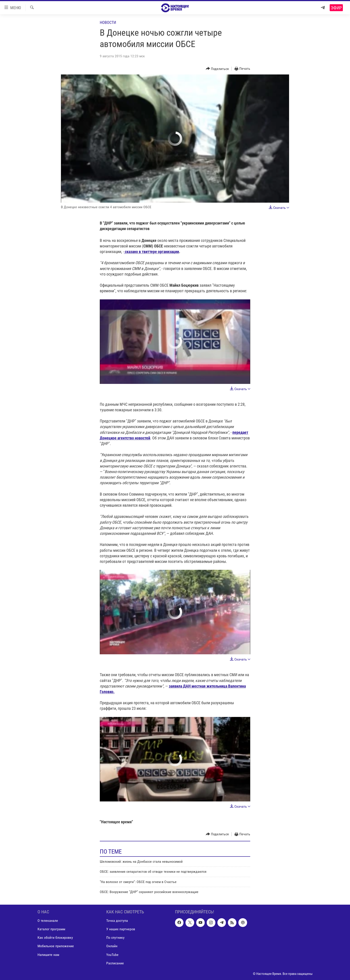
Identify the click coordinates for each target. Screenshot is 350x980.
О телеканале (48, 921)
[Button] (217, 69)
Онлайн (112, 946)
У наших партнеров (121, 929)
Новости (108, 22)
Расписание (115, 963)
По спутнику (115, 938)
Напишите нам (48, 954)
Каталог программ (51, 929)
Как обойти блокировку (55, 938)
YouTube (112, 954)
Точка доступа (117, 921)
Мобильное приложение (56, 946)
